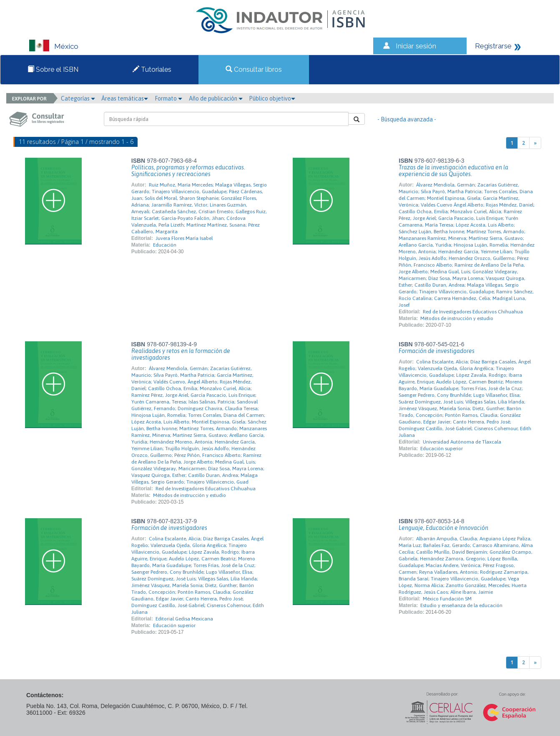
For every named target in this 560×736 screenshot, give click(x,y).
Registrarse (493, 46)
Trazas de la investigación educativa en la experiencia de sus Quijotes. (453, 171)
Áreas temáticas (125, 98)
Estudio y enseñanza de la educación (461, 605)
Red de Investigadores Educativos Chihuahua (473, 312)
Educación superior (442, 449)
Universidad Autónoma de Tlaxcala (462, 442)
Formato (168, 98)
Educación (165, 245)
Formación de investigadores (437, 351)
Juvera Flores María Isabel (184, 238)
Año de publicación (216, 98)
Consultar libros (254, 69)
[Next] (535, 143)
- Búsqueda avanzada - (407, 119)
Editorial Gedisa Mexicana (184, 619)
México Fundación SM (447, 599)
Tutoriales (152, 69)
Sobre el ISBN (53, 69)
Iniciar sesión (416, 46)
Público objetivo (272, 98)
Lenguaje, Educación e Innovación (443, 528)
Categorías (78, 98)
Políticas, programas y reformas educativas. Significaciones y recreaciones (188, 171)
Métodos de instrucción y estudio (457, 318)
